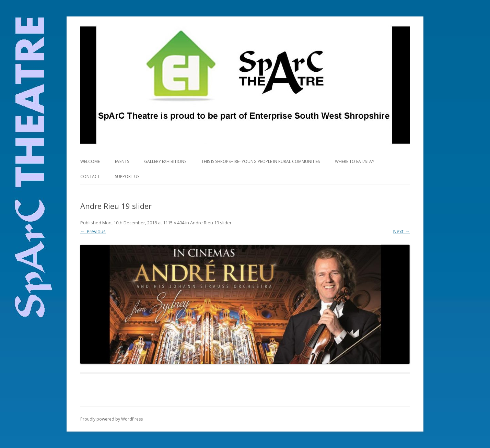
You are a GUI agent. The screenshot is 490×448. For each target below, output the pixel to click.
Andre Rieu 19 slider (211, 223)
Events (122, 161)
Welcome (90, 161)
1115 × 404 (174, 223)
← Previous (93, 231)
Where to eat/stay (355, 161)
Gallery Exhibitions (165, 161)
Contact (90, 176)
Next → (401, 231)
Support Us (127, 176)
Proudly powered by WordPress (112, 419)
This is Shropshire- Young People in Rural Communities (261, 161)
